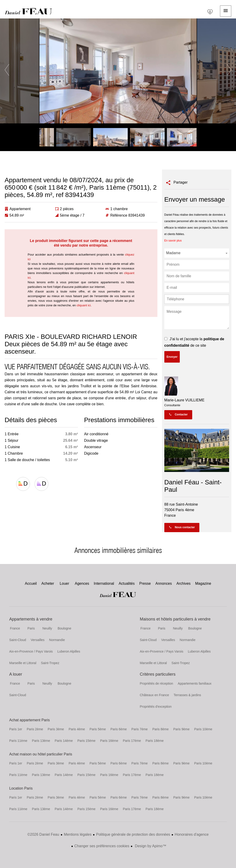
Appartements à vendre (31, 619)
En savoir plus (173, 241)
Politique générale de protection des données (133, 834)
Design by (150, 846)
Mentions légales (78, 834)
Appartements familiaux (195, 683)
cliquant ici (84, 305)
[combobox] (197, 253)
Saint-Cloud (18, 640)
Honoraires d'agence (192, 834)
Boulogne (64, 628)
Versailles (38, 640)
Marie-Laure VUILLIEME (184, 400)
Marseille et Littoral (23, 663)
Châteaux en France (154, 695)
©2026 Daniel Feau (43, 834)
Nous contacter (182, 527)
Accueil (29, 11)
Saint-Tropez (50, 663)
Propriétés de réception (156, 683)
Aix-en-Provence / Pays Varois (31, 651)
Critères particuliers (158, 674)
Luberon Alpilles (69, 651)
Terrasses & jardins (187, 695)
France (15, 628)
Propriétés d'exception (156, 707)
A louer (16, 674)
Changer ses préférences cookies (102, 846)
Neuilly (47, 628)
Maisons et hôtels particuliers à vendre (175, 619)
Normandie (57, 640)
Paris (31, 628)
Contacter (178, 415)
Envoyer (172, 357)
